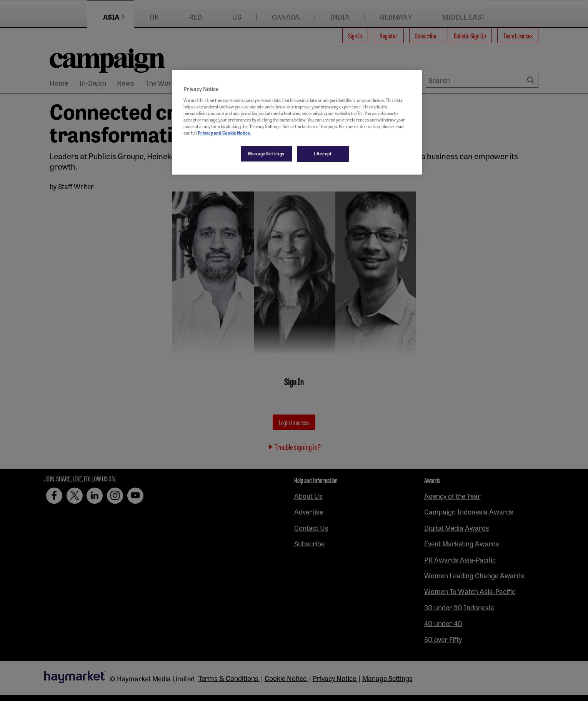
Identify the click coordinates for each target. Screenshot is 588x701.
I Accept (323, 153)
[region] (297, 122)
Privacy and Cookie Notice (224, 133)
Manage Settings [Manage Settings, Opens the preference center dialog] (266, 153)
